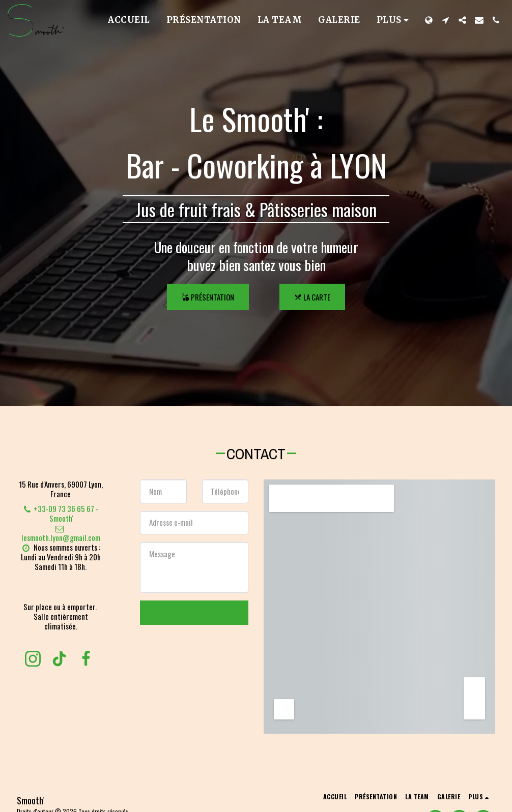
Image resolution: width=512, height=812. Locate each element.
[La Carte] (312, 297)
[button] (446, 20)
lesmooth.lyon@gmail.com (61, 534)
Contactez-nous (194, 613)
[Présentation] (208, 297)
